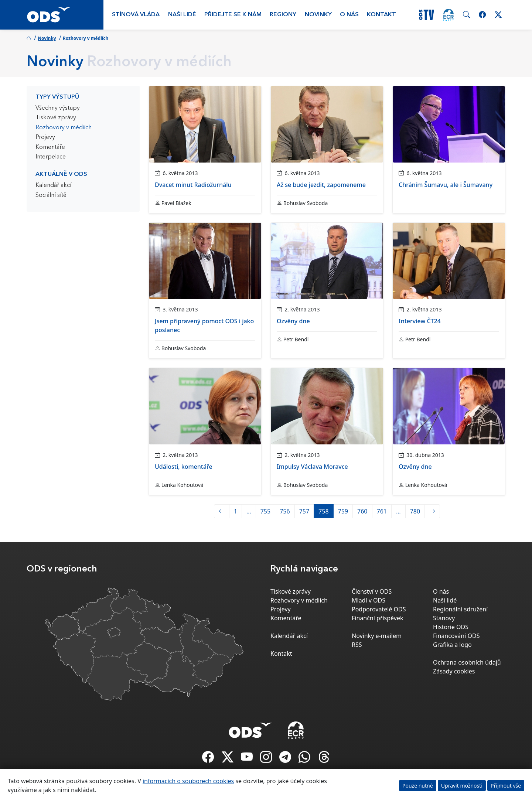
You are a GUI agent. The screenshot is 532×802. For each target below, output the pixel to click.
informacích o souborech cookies (188, 781)
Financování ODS (456, 636)
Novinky (318, 15)
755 (265, 511)
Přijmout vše (506, 786)
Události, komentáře (184, 467)
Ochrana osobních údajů (467, 662)
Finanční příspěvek (378, 618)
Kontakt (381, 15)
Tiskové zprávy (56, 118)
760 (362, 511)
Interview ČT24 (420, 321)
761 (382, 511)
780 (415, 511)
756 (285, 511)
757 (304, 511)
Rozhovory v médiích (64, 128)
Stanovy (444, 618)
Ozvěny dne (293, 321)
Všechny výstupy (58, 108)
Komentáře (50, 147)
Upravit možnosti (462, 786)
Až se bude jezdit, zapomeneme (321, 185)
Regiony (283, 15)
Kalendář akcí (53, 185)
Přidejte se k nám (233, 15)
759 (343, 511)
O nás (349, 15)
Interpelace (51, 157)
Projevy (45, 137)
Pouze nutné (418, 786)
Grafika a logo (452, 645)
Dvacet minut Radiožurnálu (193, 185)
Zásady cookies (454, 671)
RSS (357, 645)
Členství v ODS (372, 591)
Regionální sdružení (460, 609)
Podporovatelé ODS (379, 609)
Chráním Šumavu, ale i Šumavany (446, 185)
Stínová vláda (136, 15)
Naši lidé (182, 15)
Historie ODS (451, 627)
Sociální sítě (51, 195)
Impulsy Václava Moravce (312, 467)
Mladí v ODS (369, 600)
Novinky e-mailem (377, 636)
